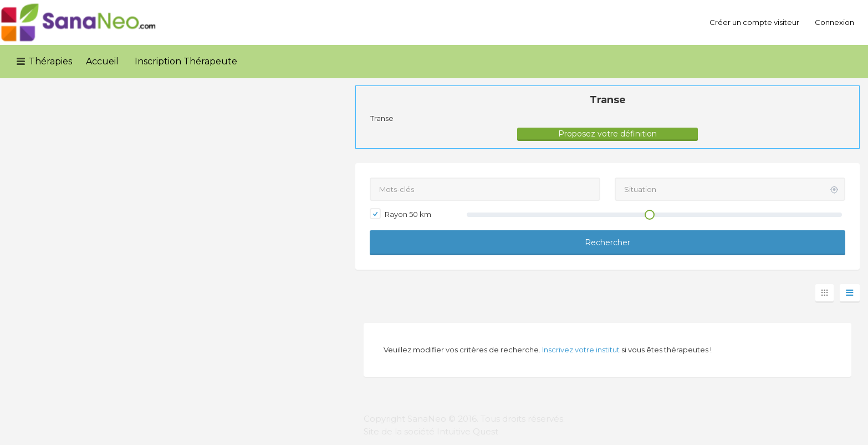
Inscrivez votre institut (581, 350)
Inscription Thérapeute (186, 61)
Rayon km (400, 214)
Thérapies (50, 61)
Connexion (834, 22)
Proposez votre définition (607, 134)
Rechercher (607, 242)
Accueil (102, 61)
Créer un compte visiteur (754, 22)
